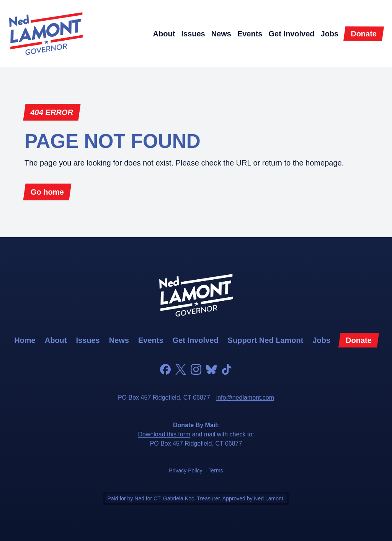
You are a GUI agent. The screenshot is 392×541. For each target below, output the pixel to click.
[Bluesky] (211, 369)
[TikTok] (227, 369)
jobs (330, 34)
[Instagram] (196, 369)
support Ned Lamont (266, 340)
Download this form (164, 434)
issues (193, 34)
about (164, 34)
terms (216, 471)
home (25, 340)
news (221, 34)
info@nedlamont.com (245, 398)
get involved (291, 34)
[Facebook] (165, 369)
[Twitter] (181, 369)
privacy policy (185, 471)
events (250, 34)
